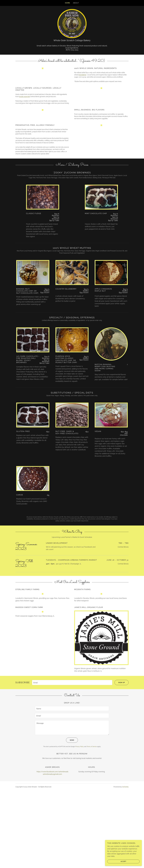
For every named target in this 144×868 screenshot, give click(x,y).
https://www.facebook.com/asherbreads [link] (52, 849)
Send (70, 817)
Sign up (120, 760)
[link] (72, 23)
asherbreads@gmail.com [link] (52, 851)
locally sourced (24, 113)
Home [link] (68, 3)
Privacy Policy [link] (80, 824)
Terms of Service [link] (92, 824)
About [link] (76, 3)
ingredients (82, 81)
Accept (117, 861)
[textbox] (72, 760)
